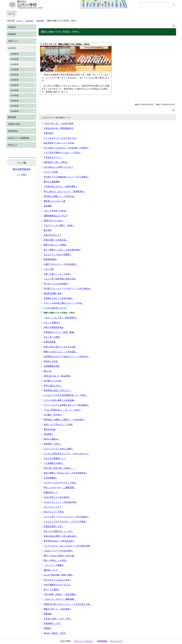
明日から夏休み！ (52, 439)
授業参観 (48, 614)
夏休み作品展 (50, 429)
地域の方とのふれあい (54, 221)
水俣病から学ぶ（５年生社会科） (59, 298)
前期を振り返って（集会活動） (58, 376)
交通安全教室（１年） (54, 526)
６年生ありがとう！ (53, 157)
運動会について (51, 570)
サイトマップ (116, 641)
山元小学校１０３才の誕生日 (57, 497)
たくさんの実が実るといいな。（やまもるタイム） (67, 454)
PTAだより (13, 145)
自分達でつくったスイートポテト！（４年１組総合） (68, 288)
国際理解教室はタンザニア (56, 216)
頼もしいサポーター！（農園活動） (60, 488)
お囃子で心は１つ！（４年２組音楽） (61, 264)
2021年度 (15, 75)
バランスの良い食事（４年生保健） (60, 400)
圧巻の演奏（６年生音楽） (56, 240)
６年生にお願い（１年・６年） (58, 619)
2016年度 (15, 101)
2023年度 (40, 21)
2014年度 (15, 111)
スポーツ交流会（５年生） (56, 211)
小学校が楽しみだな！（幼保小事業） (61, 186)
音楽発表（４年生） (53, 444)
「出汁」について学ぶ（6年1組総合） (61, 318)
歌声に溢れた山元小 (53, 386)
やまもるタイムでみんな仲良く (58, 580)
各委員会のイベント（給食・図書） (60, 332)
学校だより (13, 41)
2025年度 (15, 54)
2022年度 (15, 70)
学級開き (48, 628)
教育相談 (12, 117)
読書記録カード (51, 492)
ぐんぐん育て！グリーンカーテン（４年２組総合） (67, 517)
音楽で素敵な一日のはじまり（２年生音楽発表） (66, 473)
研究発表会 (13, 131)
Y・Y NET (22, 175)
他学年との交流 (51, 361)
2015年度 (15, 106)
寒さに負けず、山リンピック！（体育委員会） (65, 191)
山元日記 (29, 21)
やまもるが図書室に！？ (55, 458)
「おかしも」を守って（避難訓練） (60, 599)
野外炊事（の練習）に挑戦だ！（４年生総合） (65, 419)
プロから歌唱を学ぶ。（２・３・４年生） (63, 410)
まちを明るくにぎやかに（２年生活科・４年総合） (67, 148)
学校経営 (12, 34)
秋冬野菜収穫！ (51, 259)
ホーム (12, 14)
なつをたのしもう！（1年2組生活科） (61, 502)
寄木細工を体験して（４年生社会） (60, 196)
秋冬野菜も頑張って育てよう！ (58, 390)
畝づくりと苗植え (52, 589)
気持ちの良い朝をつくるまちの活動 (60, 347)
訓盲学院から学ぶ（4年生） (56, 162)
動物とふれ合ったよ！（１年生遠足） (61, 352)
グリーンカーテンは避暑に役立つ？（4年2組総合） (67, 405)
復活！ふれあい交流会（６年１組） (60, 556)
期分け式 (48, 371)
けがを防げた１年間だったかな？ (59, 167)
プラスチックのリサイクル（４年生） (61, 483)
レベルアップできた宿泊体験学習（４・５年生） (66, 395)
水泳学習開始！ (51, 478)
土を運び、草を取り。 (54, 415)
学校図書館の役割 (52, 366)
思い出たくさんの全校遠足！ (57, 284)
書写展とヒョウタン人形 (55, 201)
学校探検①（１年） (53, 623)
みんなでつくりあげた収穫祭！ (58, 254)
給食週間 (48, 206)
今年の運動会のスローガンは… (58, 585)
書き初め (48, 230)
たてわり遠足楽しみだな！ (56, 308)
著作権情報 (102, 641)
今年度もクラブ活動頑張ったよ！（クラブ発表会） (67, 177)
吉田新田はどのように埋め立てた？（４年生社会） (67, 356)
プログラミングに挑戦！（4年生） (59, 225)
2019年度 (15, 85)
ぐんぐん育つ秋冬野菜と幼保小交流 (60, 279)
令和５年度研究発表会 (54, 327)
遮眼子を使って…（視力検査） (58, 609)
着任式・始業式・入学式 (55, 633)
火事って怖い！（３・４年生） (58, 274)
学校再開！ (49, 434)
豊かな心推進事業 (52, 182)
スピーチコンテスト (53, 507)
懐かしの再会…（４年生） (56, 560)
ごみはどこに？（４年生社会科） (59, 551)
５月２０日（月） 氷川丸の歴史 (59, 123)
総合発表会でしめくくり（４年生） (60, 143)
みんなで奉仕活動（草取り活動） (59, 575)
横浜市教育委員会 (22, 169)
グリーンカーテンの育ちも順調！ (59, 449)
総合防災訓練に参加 (53, 293)
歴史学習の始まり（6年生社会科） (59, 541)
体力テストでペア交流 (54, 512)
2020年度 (15, 80)
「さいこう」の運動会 (54, 565)
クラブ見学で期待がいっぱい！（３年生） (63, 153)
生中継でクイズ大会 (53, 381)
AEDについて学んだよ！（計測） (59, 424)
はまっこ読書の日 (52, 322)
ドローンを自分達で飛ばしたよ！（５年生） (64, 303)
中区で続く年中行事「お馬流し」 (59, 468)
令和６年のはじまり (53, 235)
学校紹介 (12, 27)
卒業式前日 (49, 133)
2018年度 (15, 90)
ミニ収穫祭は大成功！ (54, 463)
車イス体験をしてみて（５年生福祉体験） (63, 250)
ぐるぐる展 (49, 269)
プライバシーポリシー (84, 641)
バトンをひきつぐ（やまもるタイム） (61, 138)
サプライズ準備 (51, 172)
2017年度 (15, 95)
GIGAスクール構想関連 (19, 138)
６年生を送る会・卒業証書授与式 (59, 128)
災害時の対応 (14, 124)
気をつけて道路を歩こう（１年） (59, 531)
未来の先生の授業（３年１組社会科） (61, 536)
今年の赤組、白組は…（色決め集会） (61, 594)
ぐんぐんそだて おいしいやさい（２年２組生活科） (68, 546)
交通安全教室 (50, 342)
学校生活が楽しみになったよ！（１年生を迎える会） (68, 604)
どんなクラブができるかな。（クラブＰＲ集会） (66, 521)
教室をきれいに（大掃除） (56, 245)
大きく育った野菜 (52, 337)
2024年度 (15, 59)
